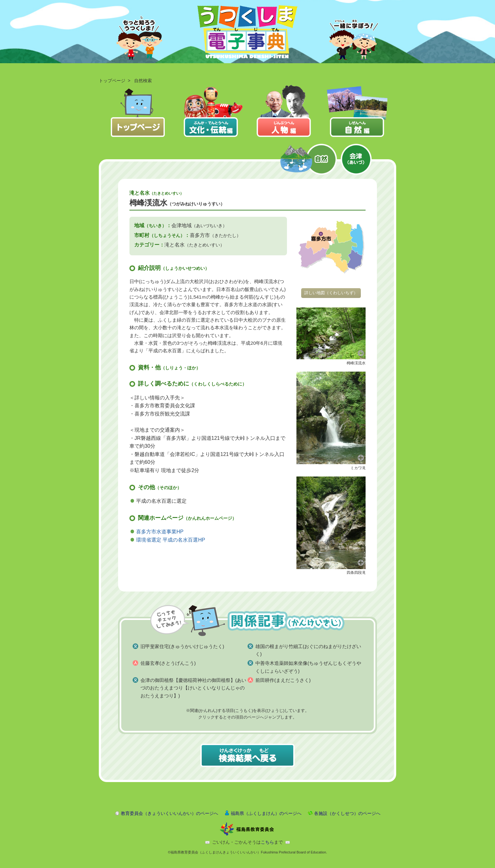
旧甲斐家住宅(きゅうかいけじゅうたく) (182, 646)
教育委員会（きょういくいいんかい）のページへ (170, 813)
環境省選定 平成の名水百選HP (171, 540)
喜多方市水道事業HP (160, 532)
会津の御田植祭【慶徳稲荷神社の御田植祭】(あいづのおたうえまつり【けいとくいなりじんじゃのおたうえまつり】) (193, 688)
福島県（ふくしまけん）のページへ (266, 813)
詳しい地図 (331, 293)
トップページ (112, 81)
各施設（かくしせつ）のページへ (347, 813)
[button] (331, 333)
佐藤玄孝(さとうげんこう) (168, 663)
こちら (267, 842)
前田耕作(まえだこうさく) (283, 680)
